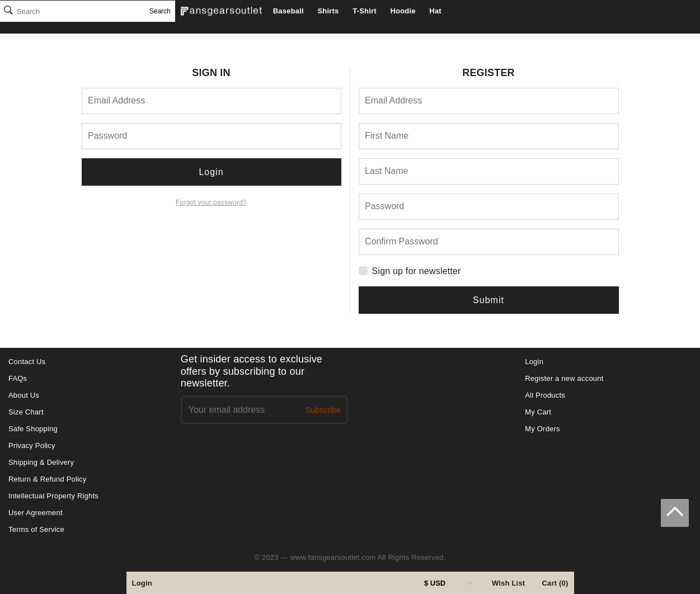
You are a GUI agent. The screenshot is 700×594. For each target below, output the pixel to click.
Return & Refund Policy (48, 479)
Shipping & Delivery (41, 462)
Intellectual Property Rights (53, 496)
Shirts (328, 11)
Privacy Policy (32, 445)
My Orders (542, 429)
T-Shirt (365, 11)
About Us (24, 395)
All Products (545, 395)
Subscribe (323, 410)
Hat (435, 11)
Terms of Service (36, 529)
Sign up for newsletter (417, 271)
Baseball (288, 11)
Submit (488, 300)
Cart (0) (555, 583)
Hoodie (403, 11)
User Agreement (36, 513)
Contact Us (27, 362)
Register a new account (564, 378)
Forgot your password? (211, 202)
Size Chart (26, 412)
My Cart (538, 412)
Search (160, 11)
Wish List (508, 583)
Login (142, 583)
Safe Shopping (33, 429)
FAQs (18, 378)
